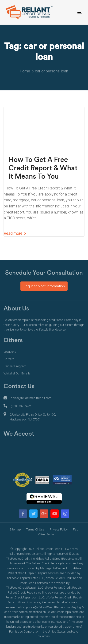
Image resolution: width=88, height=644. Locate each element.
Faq (76, 529)
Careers (9, 359)
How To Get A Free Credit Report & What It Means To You (43, 168)
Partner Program (15, 366)
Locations (10, 352)
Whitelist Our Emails (17, 373)
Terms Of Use (35, 529)
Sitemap (15, 529)
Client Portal (46, 534)
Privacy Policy (59, 529)
